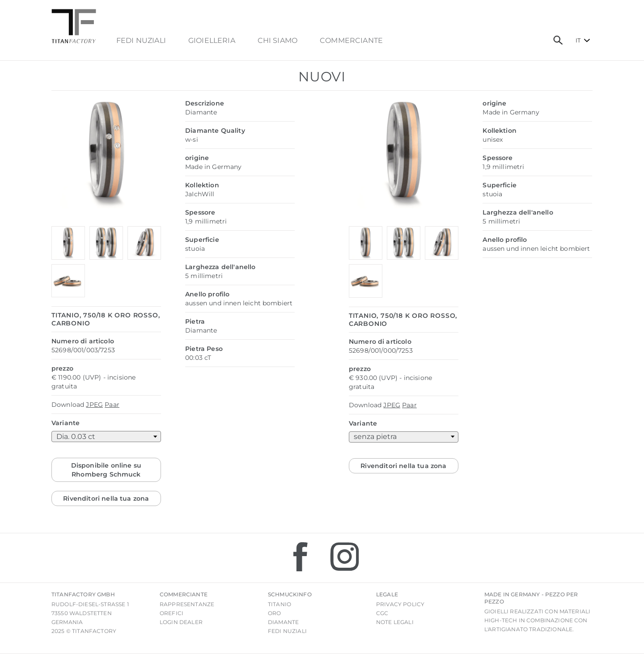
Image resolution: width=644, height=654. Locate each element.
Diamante (283, 622)
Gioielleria (212, 41)
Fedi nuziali (287, 631)
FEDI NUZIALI (141, 41)
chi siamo (278, 41)
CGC (382, 613)
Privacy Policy (400, 604)
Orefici (172, 613)
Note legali (395, 622)
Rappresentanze (187, 604)
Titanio (280, 604)
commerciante (351, 41)
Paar (112, 405)
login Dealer (181, 622)
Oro (274, 613)
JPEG (94, 405)
